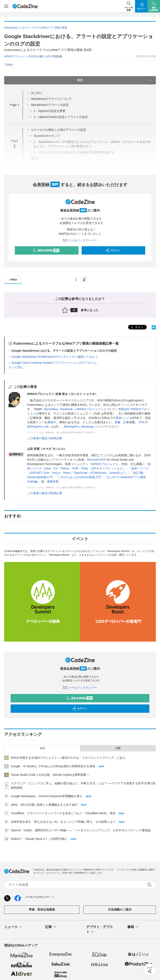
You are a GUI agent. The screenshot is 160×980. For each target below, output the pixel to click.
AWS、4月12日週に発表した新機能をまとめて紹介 (44, 805)
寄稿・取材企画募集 (42, 909)
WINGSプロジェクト (90, 409)
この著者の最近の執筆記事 (45, 438)
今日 (42, 748)
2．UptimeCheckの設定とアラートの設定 (61, 117)
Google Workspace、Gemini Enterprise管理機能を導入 (47, 796)
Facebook (66, 409)
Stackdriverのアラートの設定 (50, 105)
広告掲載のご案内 (120, 909)
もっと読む (16, 367)
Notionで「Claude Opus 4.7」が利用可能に (39, 839)
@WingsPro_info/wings (79, 427)
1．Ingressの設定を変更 (50, 111)
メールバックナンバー (80, 240)
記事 (126, 422)
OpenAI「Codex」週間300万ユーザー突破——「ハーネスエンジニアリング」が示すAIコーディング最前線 (81, 830)
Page (14, 105)
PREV (12, 280)
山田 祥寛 (50, 56)
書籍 (133, 927)
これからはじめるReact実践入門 (79, 477)
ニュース (13, 927)
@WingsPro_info (38, 427)
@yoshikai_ (52, 409)
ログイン (113, 250)
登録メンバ (123, 418)
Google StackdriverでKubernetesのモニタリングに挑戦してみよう (55, 357)
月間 (118, 748)
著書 (117, 422)
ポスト (137, 327)
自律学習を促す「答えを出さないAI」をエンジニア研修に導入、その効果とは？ (63, 822)
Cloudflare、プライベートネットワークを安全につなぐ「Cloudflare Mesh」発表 (63, 813)
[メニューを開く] (6, 6)
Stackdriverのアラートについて (51, 99)
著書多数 (53, 481)
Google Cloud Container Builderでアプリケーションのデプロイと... (55, 363)
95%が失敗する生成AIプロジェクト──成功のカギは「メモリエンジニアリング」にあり (68, 758)
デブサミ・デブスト (100, 930)
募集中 (52, 422)
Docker (9, 65)
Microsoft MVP (97, 460)
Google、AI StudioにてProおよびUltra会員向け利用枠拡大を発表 (53, 766)
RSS (142, 422)
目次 (114, 80)
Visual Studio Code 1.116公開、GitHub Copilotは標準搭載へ (50, 775)
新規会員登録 (46, 250)
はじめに (37, 93)
